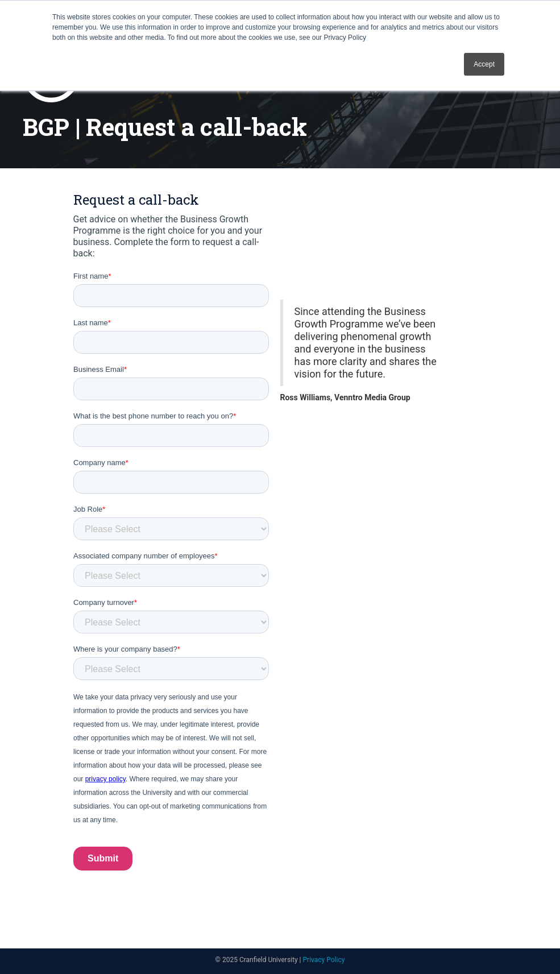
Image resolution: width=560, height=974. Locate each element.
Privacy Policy (324, 960)
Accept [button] (484, 64)
